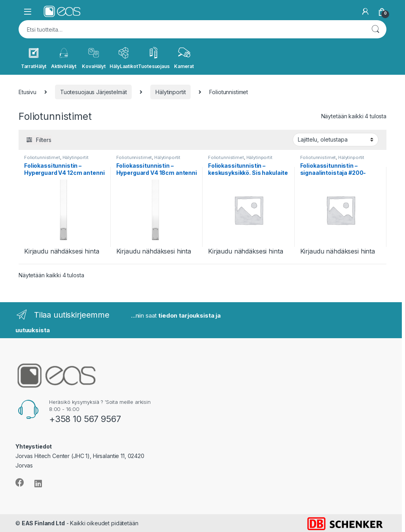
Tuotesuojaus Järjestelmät (94, 92)
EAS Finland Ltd (43, 523)
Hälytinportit (170, 92)
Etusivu (27, 92)
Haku (375, 29)
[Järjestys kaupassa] (336, 140)
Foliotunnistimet (42, 157)
